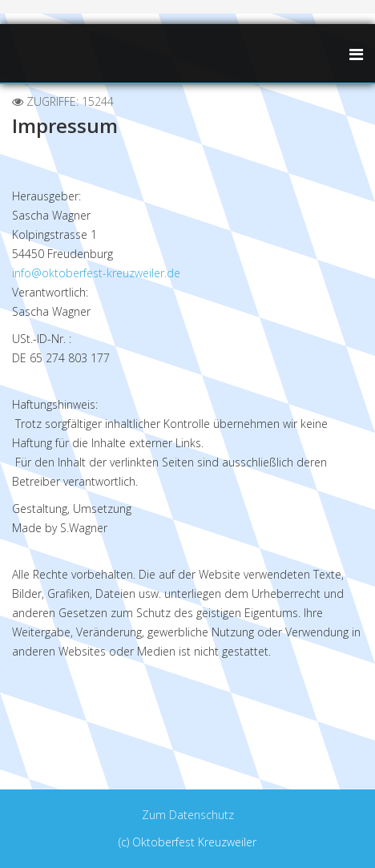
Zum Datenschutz (188, 815)
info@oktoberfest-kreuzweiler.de (96, 273)
